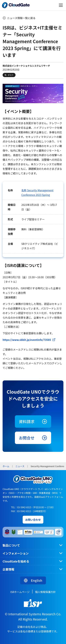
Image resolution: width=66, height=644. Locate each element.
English (33, 580)
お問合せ (33, 438)
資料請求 (33, 421)
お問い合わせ (33, 520)
